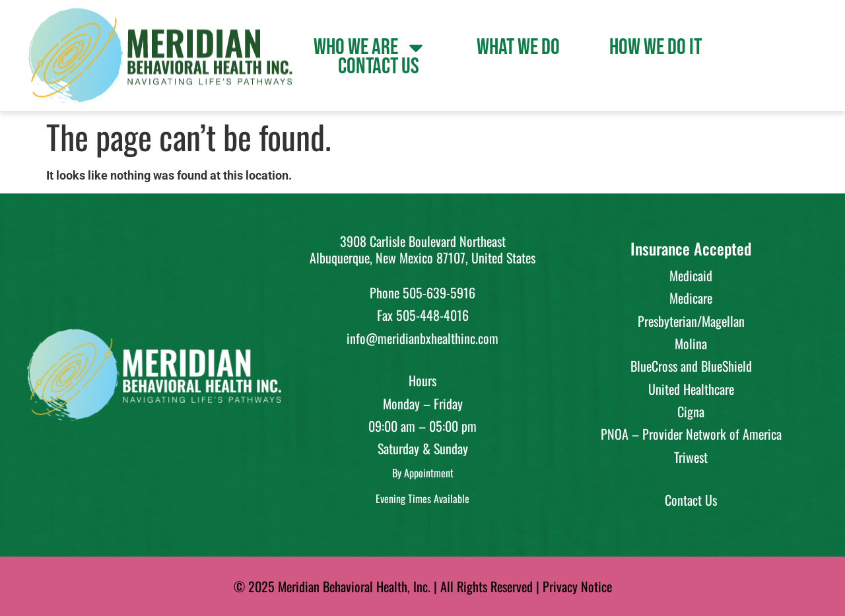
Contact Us (379, 67)
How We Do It (656, 48)
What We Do (518, 48)
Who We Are (370, 48)
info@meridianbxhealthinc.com (422, 338)
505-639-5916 (439, 292)
